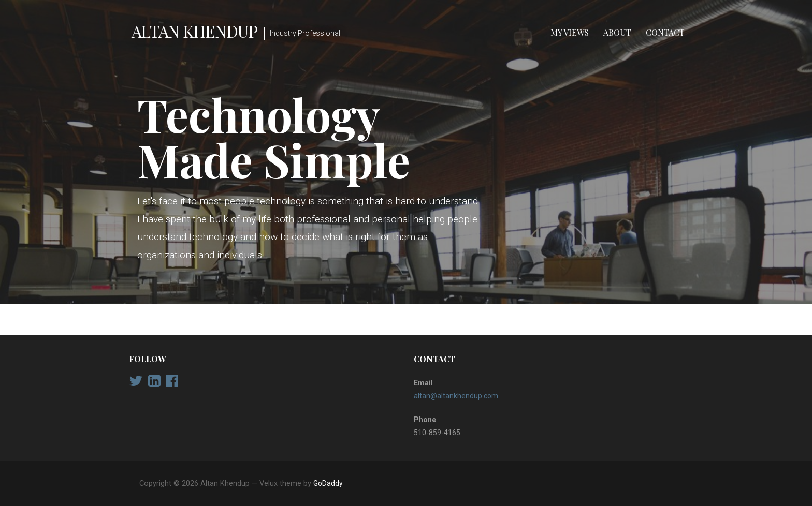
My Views (570, 32)
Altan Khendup (195, 31)
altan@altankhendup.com (456, 396)
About (617, 32)
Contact (665, 32)
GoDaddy (328, 483)
